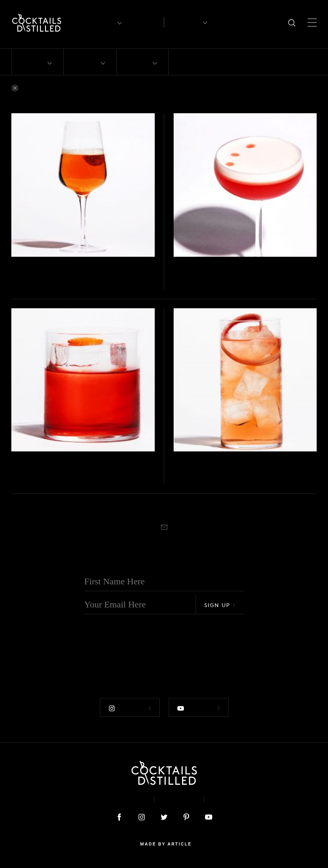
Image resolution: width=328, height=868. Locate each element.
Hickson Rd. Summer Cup (234, 471)
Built (16, 287)
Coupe (198, 287)
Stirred (19, 482)
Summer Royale (48, 276)
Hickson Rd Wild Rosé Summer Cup (48, 265)
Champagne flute (42, 287)
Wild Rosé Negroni (55, 471)
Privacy (179, 799)
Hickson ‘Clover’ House (229, 276)
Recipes (183, 22)
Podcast (229, 799)
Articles (145, 23)
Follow (130, 708)
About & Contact (114, 799)
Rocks (34, 482)
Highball (194, 482)
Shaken (181, 287)
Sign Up (220, 605)
